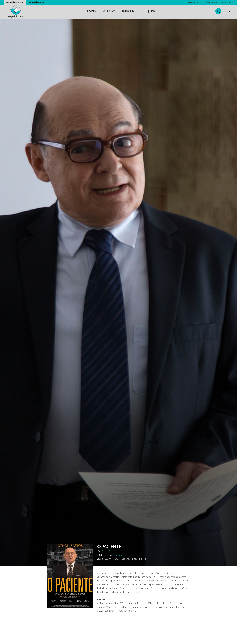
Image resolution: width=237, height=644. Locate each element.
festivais (88, 11)
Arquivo (149, 11)
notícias (109, 11)
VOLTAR (6, 22)
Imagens (129, 11)
